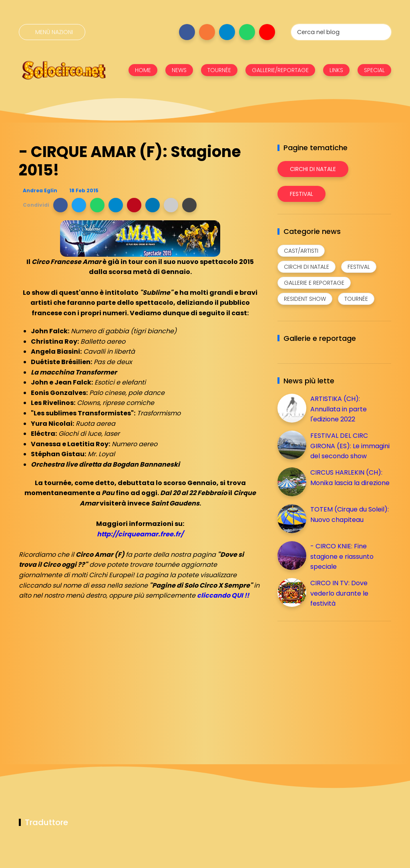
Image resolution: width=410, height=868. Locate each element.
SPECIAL (374, 70)
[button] (60, 205)
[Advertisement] (338, 683)
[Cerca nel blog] (341, 32)
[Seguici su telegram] (227, 32)
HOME (143, 70)
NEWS (179, 70)
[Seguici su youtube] (267, 32)
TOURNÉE (219, 70)
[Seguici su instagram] (207, 32)
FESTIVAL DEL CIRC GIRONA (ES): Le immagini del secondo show (350, 446)
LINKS (336, 70)
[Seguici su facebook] (187, 32)
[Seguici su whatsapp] (247, 32)
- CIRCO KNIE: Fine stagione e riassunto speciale (342, 556)
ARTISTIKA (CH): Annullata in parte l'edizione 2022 (339, 409)
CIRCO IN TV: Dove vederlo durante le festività (339, 593)
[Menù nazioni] (52, 32)
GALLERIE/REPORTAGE (280, 70)
